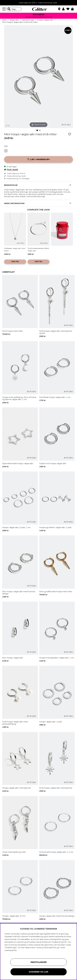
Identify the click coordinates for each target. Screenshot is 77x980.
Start (4, 20)
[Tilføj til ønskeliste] (70, 134)
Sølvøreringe (28, 20)
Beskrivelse (11, 185)
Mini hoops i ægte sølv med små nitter (20, 22)
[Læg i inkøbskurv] (38, 159)
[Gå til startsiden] (39, 9)
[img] (37, 130)
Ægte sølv (14, 20)
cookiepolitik (11, 950)
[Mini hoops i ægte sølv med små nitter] (7, 151)
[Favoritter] (69, 9)
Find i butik (11, 170)
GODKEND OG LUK (38, 972)
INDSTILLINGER (38, 962)
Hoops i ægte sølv (45, 20)
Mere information (14, 203)
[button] (64, 9)
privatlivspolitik (49, 947)
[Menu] (4, 9)
